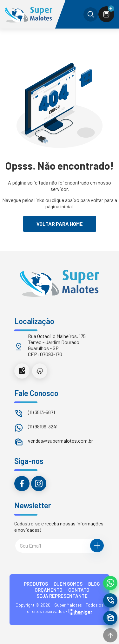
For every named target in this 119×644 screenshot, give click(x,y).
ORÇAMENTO (49, 590)
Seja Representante (62, 596)
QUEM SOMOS (68, 584)
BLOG (94, 584)
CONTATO (79, 590)
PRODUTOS (36, 584)
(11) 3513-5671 (41, 412)
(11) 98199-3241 (43, 426)
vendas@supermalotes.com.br (60, 441)
